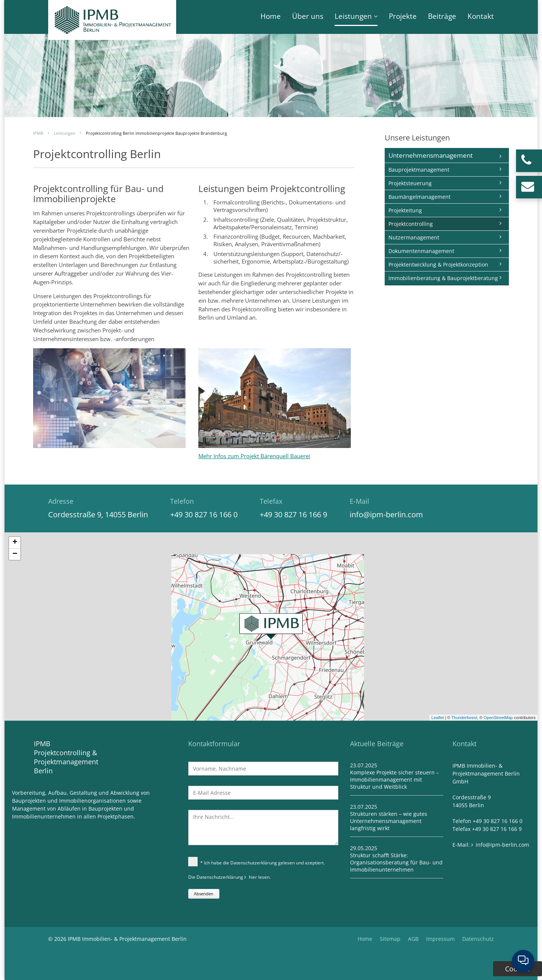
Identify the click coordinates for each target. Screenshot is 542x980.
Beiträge (442, 16)
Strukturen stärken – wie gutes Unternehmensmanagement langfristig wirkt (389, 821)
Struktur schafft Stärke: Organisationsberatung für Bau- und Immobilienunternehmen (396, 862)
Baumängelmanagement (419, 197)
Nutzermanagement (414, 237)
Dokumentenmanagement (421, 251)
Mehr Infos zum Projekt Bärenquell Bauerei (254, 456)
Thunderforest (464, 718)
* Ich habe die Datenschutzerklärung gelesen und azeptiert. (257, 863)
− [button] (15, 554)
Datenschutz (478, 939)
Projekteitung (405, 210)
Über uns (308, 16)
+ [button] (15, 543)
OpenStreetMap (498, 718)
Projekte (403, 16)
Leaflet (438, 718)
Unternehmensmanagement (431, 155)
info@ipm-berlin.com (386, 514)
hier (253, 877)
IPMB (38, 133)
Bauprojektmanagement (419, 170)
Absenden (204, 894)
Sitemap (390, 939)
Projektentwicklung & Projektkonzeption (438, 264)
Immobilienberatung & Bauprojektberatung (443, 278)
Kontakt (481, 16)
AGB (413, 939)
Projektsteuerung (410, 183)
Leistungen (353, 16)
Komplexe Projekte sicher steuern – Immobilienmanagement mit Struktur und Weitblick (394, 780)
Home (271, 16)
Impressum (440, 939)
